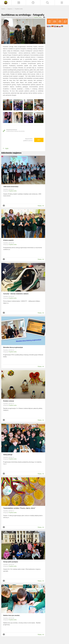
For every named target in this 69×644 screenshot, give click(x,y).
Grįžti (7, 149)
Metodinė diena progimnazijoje (13, 347)
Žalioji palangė (8, 455)
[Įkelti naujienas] (19, 3)
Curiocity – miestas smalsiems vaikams (16, 294)
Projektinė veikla (19, 9)
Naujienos (10, 9)
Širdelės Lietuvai (9, 401)
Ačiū (39, 140)
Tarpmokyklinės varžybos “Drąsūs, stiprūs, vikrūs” (19, 508)
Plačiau (40, 206)
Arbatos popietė (8, 240)
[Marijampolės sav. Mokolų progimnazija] (6, 2)
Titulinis (3, 9)
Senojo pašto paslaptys (11, 562)
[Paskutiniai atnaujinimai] (33, 3)
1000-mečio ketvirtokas (11, 187)
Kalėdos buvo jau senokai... (12, 615)
